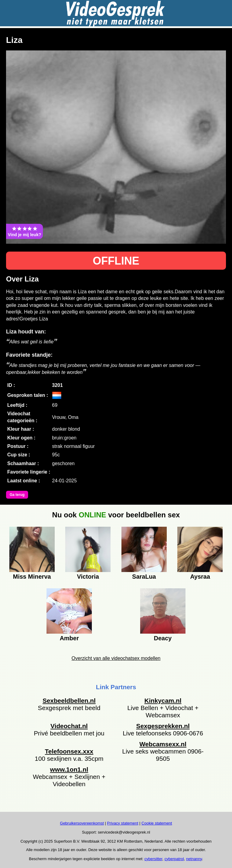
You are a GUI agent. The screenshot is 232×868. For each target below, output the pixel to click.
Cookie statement (157, 823)
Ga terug (17, 495)
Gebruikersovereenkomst (82, 823)
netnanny (194, 859)
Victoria (88, 577)
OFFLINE (116, 261)
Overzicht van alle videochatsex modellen (116, 658)
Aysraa (200, 577)
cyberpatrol (174, 859)
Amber (69, 638)
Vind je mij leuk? (24, 231)
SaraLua (144, 577)
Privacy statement (122, 823)
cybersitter (153, 859)
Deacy (163, 638)
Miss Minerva (32, 577)
